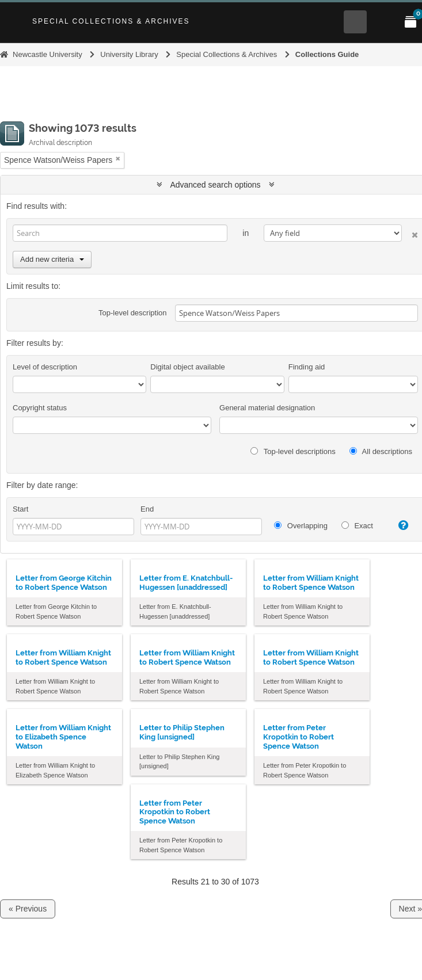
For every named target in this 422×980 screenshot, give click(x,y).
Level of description (45, 367)
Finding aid (307, 367)
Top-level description (133, 313)
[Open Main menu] (383, 22)
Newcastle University (47, 54)
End (147, 509)
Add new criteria (52, 259)
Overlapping (301, 526)
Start (20, 509)
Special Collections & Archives (111, 21)
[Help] (400, 525)
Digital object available (187, 367)
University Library (129, 54)
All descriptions (381, 451)
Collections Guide (327, 54)
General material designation (267, 408)
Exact (357, 526)
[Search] (120, 233)
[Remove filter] (118, 159)
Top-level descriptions (293, 451)
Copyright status (40, 408)
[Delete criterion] (410, 233)
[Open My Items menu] (410, 22)
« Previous (28, 909)
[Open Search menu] (355, 22)
